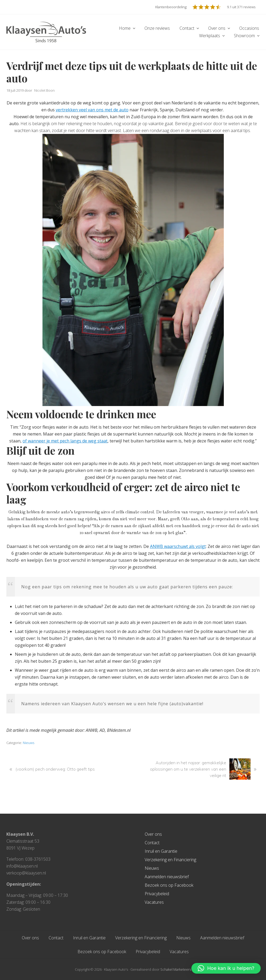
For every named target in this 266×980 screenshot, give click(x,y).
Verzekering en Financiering (170, 860)
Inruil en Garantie (161, 851)
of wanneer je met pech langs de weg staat (65, 441)
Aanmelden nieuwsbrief (167, 877)
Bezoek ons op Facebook (169, 885)
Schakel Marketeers (176, 969)
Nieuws (29, 743)
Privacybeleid (157, 894)
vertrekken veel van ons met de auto (92, 110)
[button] (226, 968)
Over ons (153, 834)
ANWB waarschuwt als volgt (178, 546)
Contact (152, 843)
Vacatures (154, 902)
